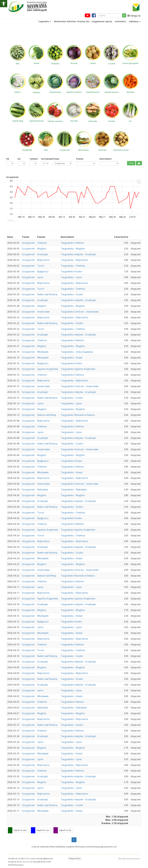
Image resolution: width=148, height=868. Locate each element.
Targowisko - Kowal (71, 358)
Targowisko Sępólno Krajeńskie (78, 369)
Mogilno (42, 249)
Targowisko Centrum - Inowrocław (79, 312)
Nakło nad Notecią (47, 294)
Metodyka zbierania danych (129, 859)
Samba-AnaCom (23, 862)
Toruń (41, 266)
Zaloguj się (134, 16)
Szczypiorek (28, 243)
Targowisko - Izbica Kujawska (77, 352)
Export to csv (43, 830)
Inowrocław (43, 312)
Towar (56, 159)
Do (19, 159)
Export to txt (65, 830)
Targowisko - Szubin (72, 294)
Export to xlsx (20, 830)
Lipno (40, 277)
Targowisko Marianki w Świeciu (78, 415)
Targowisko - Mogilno (73, 249)
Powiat (80, 159)
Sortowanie (45, 159)
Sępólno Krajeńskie (48, 369)
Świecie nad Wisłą (47, 415)
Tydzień (33, 159)
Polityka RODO (75, 859)
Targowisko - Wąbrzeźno (74, 260)
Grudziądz (43, 254)
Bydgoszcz (43, 271)
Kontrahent (106, 159)
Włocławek (43, 352)
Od (8, 159)
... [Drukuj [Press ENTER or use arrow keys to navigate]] (139, 181)
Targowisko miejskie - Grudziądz (78, 254)
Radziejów (43, 490)
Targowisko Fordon (71, 271)
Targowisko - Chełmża (73, 266)
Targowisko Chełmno (72, 243)
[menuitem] (139, 182)
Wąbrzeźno (43, 260)
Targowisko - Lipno (71, 277)
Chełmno (42, 243)
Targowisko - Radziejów (74, 490)
